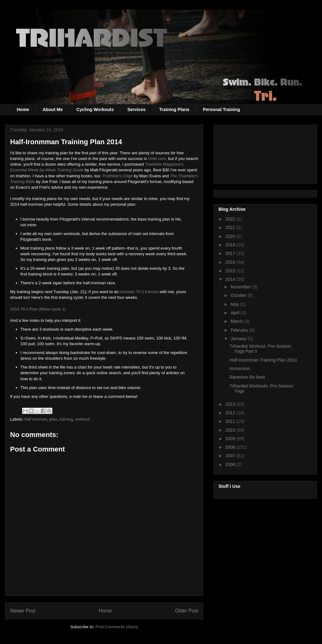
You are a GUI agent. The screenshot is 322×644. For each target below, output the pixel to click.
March (237, 321)
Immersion (240, 369)
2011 (231, 421)
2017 (231, 253)
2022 (231, 219)
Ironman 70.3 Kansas (139, 292)
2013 (231, 404)
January (239, 339)
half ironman (36, 419)
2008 (231, 447)
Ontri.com (157, 159)
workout (82, 419)
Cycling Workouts (95, 109)
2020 (231, 236)
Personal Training (221, 109)
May (235, 304)
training (66, 419)
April (236, 313)
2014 (231, 279)
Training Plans (174, 109)
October (239, 295)
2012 (231, 413)
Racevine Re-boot (247, 377)
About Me (53, 109)
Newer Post (23, 611)
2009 (231, 439)
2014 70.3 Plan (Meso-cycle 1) (38, 309)
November (241, 287)
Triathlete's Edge (117, 176)
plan (53, 419)
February (240, 330)
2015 (231, 271)
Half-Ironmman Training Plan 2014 (263, 360)
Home (23, 109)
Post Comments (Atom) (117, 627)
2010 (231, 430)
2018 (231, 245)
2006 (231, 464)
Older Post (187, 611)
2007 (231, 456)
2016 (231, 262)
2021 (231, 227)
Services (136, 109)
